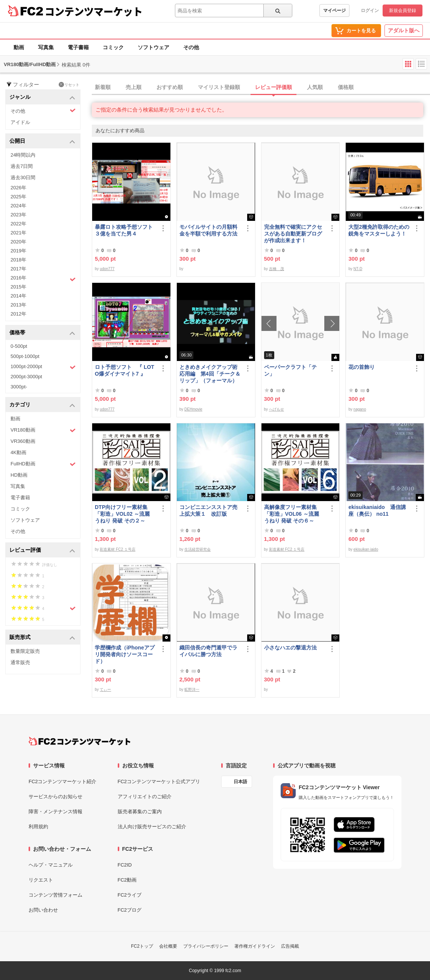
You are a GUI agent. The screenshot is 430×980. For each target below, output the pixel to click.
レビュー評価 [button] (42, 550)
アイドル (20, 122)
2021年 (18, 233)
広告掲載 (290, 946)
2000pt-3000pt (26, 377)
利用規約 (38, 827)
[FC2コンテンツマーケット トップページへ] (80, 741)
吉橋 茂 (277, 269)
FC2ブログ (130, 910)
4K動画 (18, 452)
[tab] (261, 88)
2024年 (18, 206)
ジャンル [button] (42, 97)
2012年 (18, 314)
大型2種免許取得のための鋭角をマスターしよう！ (379, 230)
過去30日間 (23, 177)
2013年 (18, 305)
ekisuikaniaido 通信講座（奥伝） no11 (377, 510)
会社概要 (168, 946)
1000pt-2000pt (43, 367)
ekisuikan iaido (366, 549)
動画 (19, 47)
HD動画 (19, 475)
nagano (360, 409)
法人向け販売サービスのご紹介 (152, 827)
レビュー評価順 (273, 87)
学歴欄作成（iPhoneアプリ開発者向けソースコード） (125, 654)
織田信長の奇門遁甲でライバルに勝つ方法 (208, 651)
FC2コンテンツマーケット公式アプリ (159, 781)
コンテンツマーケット (94, 11)
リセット (69, 85)
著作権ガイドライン (255, 946)
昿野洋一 (192, 689)
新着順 (103, 87)
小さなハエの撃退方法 (290, 648)
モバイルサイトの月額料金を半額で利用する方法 (208, 230)
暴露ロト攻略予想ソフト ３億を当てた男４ (126, 230)
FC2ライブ (130, 895)
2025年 (18, 197)
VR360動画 (23, 441)
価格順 (346, 87)
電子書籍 (78, 47)
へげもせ (277, 409)
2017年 (18, 269)
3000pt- (19, 387)
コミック (113, 47)
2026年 (18, 188)
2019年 (18, 251)
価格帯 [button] (42, 333)
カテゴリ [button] (42, 405)
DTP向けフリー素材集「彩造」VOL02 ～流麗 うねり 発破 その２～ (122, 514)
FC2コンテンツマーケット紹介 (63, 781)
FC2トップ (142, 946)
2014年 (18, 296)
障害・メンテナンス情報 (55, 812)
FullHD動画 (43, 464)
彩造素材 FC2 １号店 (117, 549)
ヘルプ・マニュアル (51, 865)
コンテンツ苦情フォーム (55, 895)
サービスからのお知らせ (55, 797)
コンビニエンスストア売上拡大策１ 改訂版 (208, 510)
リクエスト (41, 880)
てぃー (105, 689)
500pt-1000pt (25, 356)
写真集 (46, 47)
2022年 (18, 224)
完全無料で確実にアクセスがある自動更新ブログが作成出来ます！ (293, 234)
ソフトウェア (153, 47)
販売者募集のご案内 (140, 812)
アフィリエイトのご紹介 (145, 797)
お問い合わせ (43, 910)
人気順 (315, 87)
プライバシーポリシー (206, 946)
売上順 (134, 87)
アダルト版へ (404, 30)
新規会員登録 (403, 11)
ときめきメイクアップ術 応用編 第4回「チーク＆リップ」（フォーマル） (210, 374)
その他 (191, 47)
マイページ (334, 11)
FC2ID (125, 865)
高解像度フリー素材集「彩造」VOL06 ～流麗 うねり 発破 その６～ (292, 514)
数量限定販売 (25, 651)
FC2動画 (127, 880)
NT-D (358, 269)
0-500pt (19, 346)
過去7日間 (22, 166)
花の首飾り (362, 367)
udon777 (107, 269)
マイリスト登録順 (219, 87)
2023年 (18, 215)
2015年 (18, 287)
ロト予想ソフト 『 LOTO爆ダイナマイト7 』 (125, 370)
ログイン (370, 11)
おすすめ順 (170, 87)
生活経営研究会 (198, 549)
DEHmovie (193, 409)
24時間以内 (23, 155)
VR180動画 (43, 430)
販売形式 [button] (42, 638)
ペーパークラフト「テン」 (290, 370)
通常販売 (20, 662)
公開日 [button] (42, 141)
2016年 (43, 279)
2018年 (18, 260)
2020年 (18, 242)
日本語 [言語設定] (240, 782)
